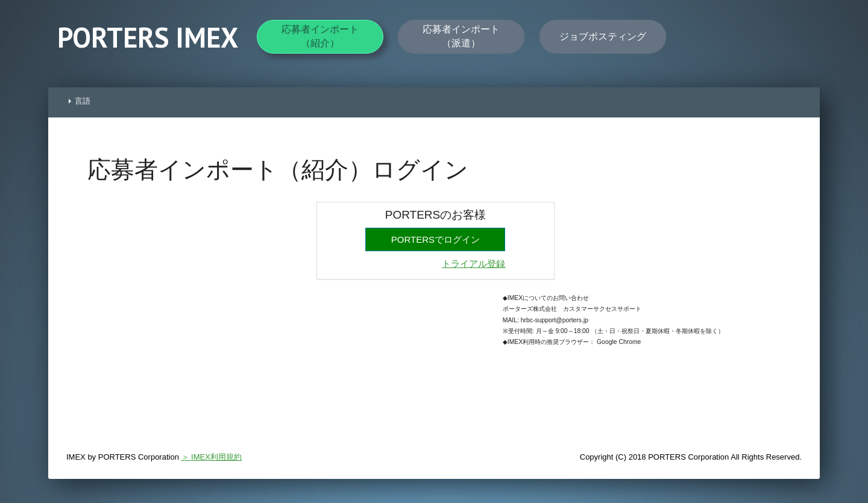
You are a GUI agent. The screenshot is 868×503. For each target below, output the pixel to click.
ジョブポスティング (603, 36)
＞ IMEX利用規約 (212, 457)
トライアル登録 (473, 264)
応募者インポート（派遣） (461, 36)
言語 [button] (80, 101)
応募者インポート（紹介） (320, 36)
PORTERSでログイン (436, 239)
